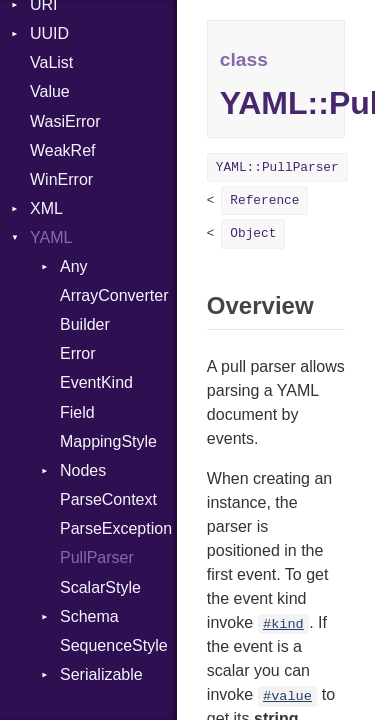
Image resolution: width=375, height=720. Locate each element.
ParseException (116, 528)
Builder (85, 324)
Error (78, 353)
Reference (264, 200)
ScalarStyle (100, 587)
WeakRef (63, 150)
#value (287, 696)
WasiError (65, 121)
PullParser (97, 557)
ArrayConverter (114, 295)
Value (50, 91)
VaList (51, 62)
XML (46, 208)
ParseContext (108, 499)
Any (74, 266)
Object (253, 233)
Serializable (101, 674)
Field (77, 412)
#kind (283, 624)
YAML (51, 237)
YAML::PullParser (277, 167)
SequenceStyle (114, 645)
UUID (49, 33)
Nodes (83, 470)
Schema (89, 616)
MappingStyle (108, 441)
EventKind (96, 382)
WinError (61, 179)
